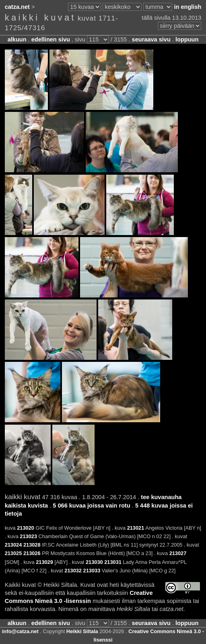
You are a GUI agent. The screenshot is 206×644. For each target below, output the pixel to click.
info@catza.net (20, 631)
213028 (32, 545)
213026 (32, 553)
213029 (44, 562)
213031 (113, 562)
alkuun (17, 39)
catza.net (17, 7)
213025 (13, 553)
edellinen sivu (51, 39)
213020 (26, 528)
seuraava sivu (151, 39)
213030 (94, 562)
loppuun (187, 39)
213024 (13, 545)
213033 (92, 571)
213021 (136, 528)
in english (187, 7)
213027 (178, 553)
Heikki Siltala (82, 631)
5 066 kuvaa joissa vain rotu (91, 506)
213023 (28, 536)
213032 (73, 571)
